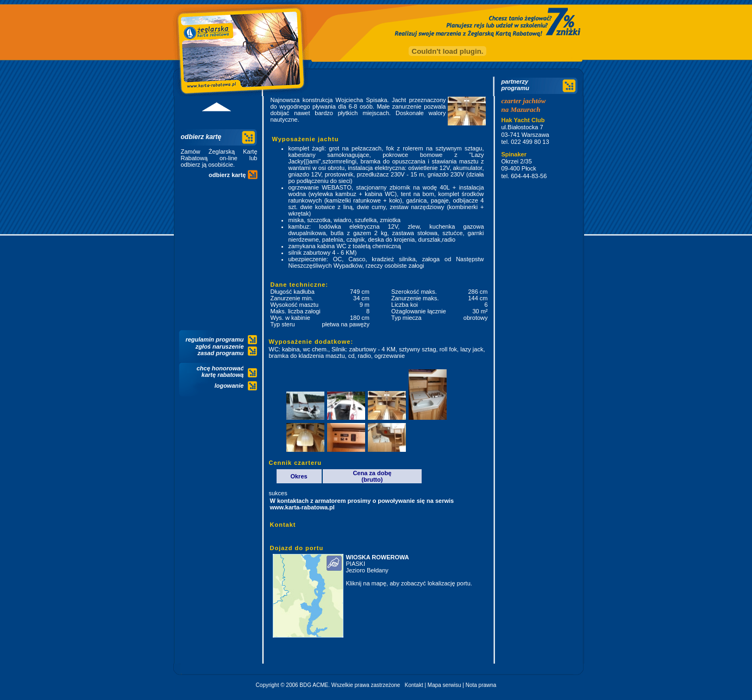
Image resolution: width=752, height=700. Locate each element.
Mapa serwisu (444, 685)
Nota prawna (481, 685)
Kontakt (414, 685)
